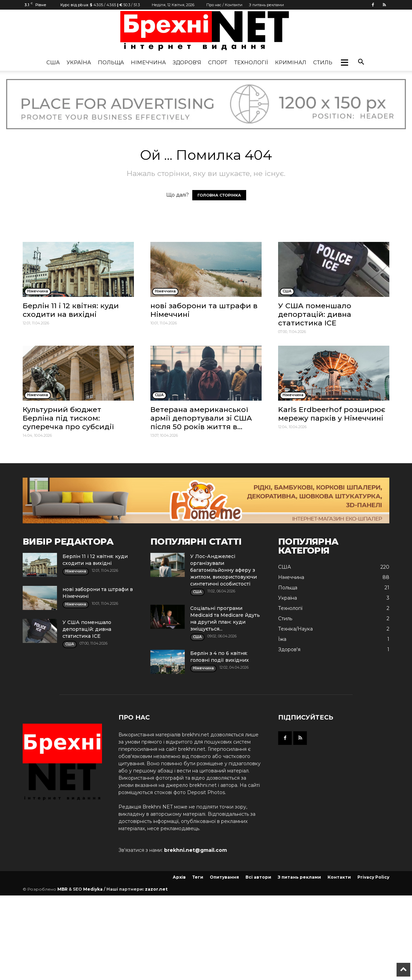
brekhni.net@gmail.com (196, 850)
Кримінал (291, 62)
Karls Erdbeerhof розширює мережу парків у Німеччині (332, 414)
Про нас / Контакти (224, 5)
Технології (251, 62)
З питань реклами (266, 5)
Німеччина (148, 62)
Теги (198, 877)
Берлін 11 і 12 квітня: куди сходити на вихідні (71, 310)
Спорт (218, 62)
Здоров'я (187, 62)
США (53, 62)
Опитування (224, 877)
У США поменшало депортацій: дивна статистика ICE (315, 314)
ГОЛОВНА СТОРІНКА (219, 195)
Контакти (339, 877)
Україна (79, 62)
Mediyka (93, 889)
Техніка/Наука (295, 629)
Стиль (323, 62)
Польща (111, 62)
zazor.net (156, 889)
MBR (62, 889)
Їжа (282, 639)
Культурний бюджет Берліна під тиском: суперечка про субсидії (68, 418)
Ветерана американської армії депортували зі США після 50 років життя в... (201, 418)
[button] (344, 63)
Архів (179, 877)
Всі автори (258, 877)
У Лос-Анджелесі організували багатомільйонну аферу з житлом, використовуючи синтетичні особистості (224, 570)
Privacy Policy (373, 877)
